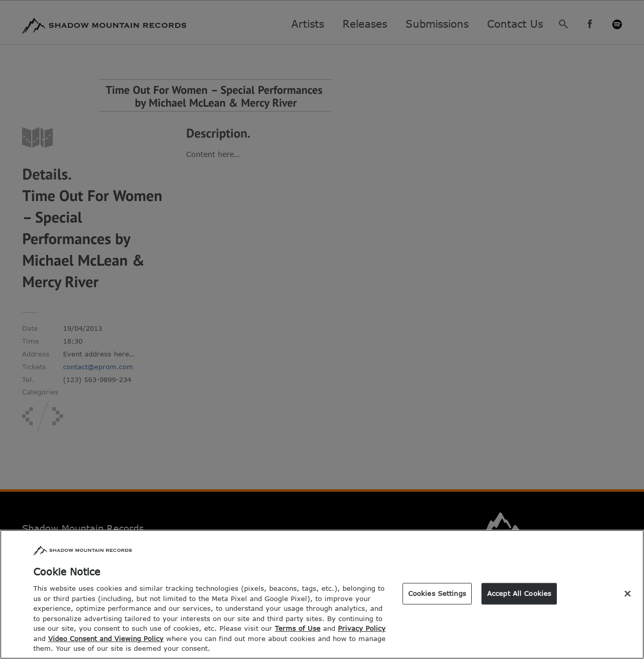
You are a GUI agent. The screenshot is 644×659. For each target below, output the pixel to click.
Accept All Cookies (519, 600)
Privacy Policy (362, 635)
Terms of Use (298, 635)
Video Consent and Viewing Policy (106, 645)
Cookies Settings (437, 600)
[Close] (628, 601)
